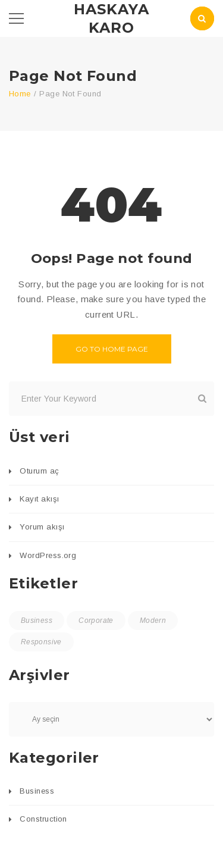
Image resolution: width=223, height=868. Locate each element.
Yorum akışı (42, 527)
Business (37, 791)
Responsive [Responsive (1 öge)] (41, 642)
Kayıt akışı (39, 499)
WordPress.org (48, 555)
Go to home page (112, 349)
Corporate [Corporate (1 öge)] (96, 621)
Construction (43, 819)
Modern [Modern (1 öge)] (153, 621)
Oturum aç (39, 471)
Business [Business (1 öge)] (37, 621)
